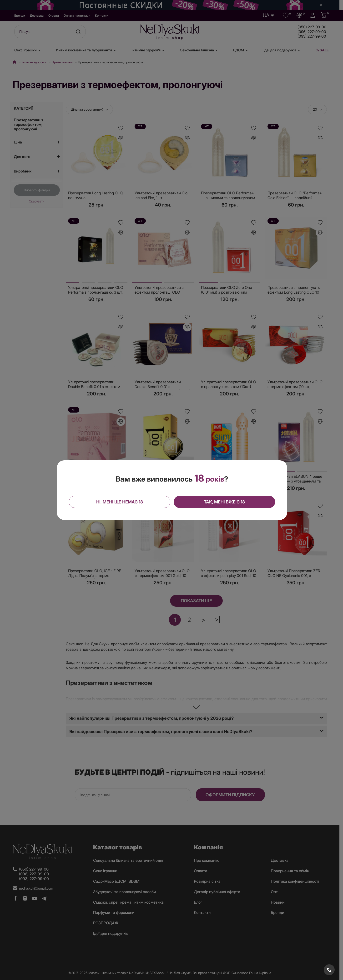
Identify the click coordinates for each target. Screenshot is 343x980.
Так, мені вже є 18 (224, 502)
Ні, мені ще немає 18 (120, 502)
